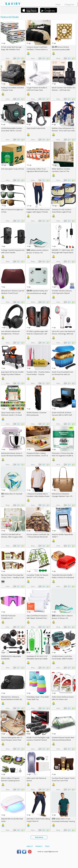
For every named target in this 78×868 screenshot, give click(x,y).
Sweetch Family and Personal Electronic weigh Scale (37, 293)
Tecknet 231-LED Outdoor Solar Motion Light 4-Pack (62, 211)
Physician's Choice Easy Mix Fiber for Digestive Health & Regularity (63, 456)
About (30, 846)
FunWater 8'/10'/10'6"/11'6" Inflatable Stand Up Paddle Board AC (37, 659)
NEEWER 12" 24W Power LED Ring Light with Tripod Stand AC (63, 252)
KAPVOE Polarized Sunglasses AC (8, 617)
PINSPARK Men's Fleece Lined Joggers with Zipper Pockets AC (38, 212)
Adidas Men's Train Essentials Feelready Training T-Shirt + (63, 821)
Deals (58, 4)
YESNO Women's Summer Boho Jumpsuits (37, 414)
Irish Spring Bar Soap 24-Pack (13, 169)
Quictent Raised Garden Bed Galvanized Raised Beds (63, 739)
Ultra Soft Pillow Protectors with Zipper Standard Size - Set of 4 (37, 618)
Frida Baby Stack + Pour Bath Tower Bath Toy (38, 698)
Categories (69, 4)
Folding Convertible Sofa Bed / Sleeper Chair (12, 89)
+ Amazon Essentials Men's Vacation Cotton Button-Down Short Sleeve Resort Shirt (38, 496)
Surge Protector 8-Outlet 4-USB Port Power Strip (37, 89)
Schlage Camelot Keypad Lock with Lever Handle (13, 251)
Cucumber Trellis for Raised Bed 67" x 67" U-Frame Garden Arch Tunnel (37, 577)
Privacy (39, 846)
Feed (47, 846)
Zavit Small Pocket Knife (36, 128)
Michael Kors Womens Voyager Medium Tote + (62, 495)
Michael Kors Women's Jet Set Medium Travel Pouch (13, 292)
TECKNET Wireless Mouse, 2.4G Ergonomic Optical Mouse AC (62, 293)
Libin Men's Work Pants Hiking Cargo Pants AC (38, 820)
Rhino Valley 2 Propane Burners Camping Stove (10, 779)
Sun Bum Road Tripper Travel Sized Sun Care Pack (63, 779)
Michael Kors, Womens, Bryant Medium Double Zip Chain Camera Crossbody (12, 699)
